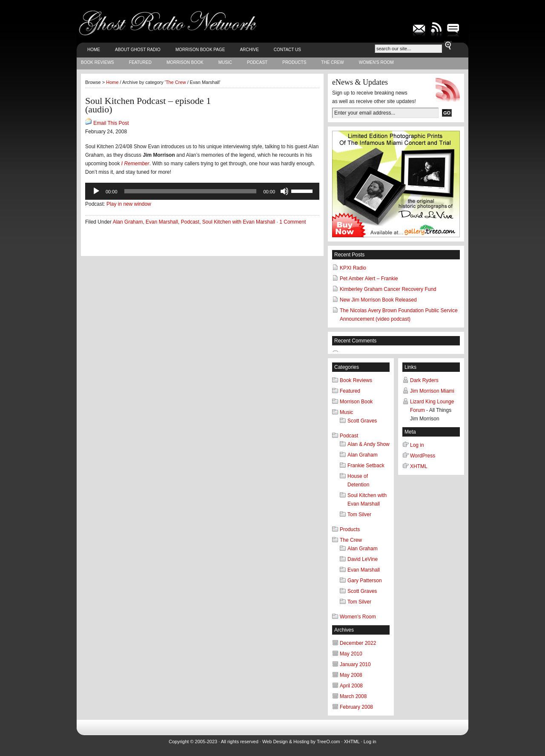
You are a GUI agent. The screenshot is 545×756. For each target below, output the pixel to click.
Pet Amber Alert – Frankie (369, 279)
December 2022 (358, 643)
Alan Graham (128, 222)
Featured (140, 62)
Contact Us (287, 50)
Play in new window (129, 204)
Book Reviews (98, 62)
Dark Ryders (424, 380)
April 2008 (351, 686)
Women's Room (376, 62)
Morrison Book (185, 62)
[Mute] (284, 191)
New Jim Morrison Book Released (378, 300)
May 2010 (351, 654)
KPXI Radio (353, 268)
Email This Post (111, 123)
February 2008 (356, 707)
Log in (417, 445)
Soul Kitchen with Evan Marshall (239, 222)
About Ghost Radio (138, 50)
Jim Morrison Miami (432, 391)
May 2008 (351, 675)
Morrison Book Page (200, 50)
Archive (249, 50)
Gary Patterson (365, 581)
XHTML (419, 466)
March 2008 (353, 696)
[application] (202, 191)
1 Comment (293, 222)
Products (294, 62)
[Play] (96, 191)
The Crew (332, 62)
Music (225, 62)
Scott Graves (362, 421)
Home (94, 50)
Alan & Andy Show (369, 444)
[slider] (191, 191)
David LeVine (363, 559)
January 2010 (355, 664)
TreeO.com (328, 742)
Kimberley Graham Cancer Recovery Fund (388, 289)
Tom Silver (359, 515)
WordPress (423, 456)
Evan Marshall (162, 222)
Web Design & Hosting (286, 742)
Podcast (257, 62)
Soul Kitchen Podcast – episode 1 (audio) (148, 105)
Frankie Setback (366, 466)
